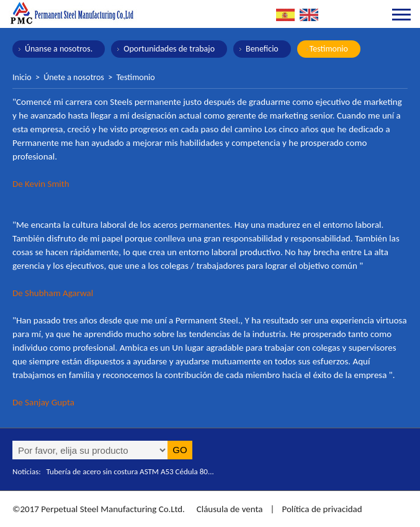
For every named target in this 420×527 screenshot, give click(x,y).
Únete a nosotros (74, 77)
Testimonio (329, 49)
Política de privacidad (322, 509)
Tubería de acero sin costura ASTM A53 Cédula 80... (130, 471)
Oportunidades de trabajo (169, 49)
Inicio (22, 77)
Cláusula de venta (228, 509)
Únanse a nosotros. (59, 49)
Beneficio (262, 49)
